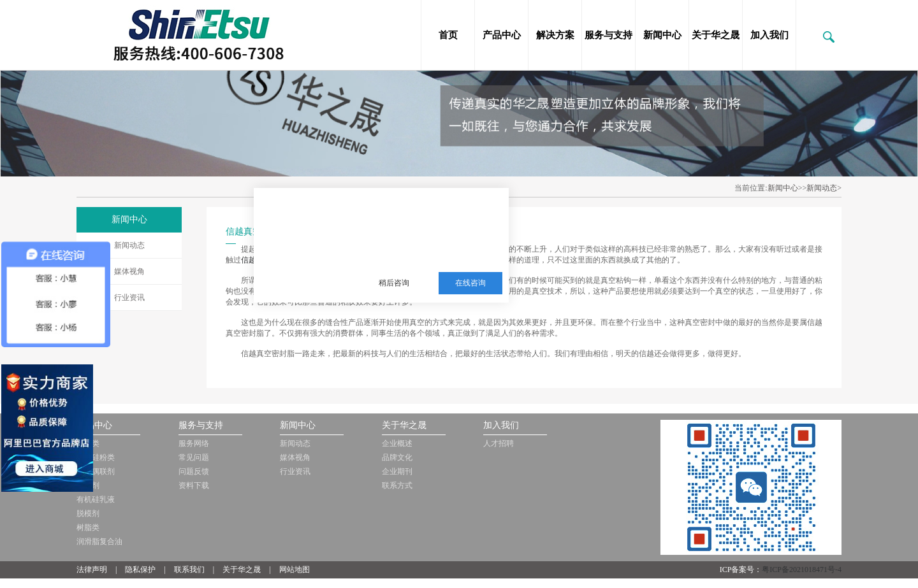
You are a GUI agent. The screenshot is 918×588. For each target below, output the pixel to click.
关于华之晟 (716, 35)
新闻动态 (129, 245)
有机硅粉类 (96, 457)
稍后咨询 (394, 283)
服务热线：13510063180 (422, 252)
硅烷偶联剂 (96, 471)
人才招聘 (499, 443)
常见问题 (194, 457)
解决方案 (555, 35)
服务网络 (194, 443)
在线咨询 (470, 283)
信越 (249, 260)
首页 (448, 35)
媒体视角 (129, 271)
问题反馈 (194, 471)
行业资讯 (129, 298)
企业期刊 (397, 471)
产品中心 (502, 35)
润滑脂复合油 (99, 541)
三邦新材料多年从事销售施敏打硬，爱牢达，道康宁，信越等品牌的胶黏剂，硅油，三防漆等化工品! (431, 220)
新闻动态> (824, 188)
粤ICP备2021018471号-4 (802, 570)
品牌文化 (397, 457)
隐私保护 (140, 570)
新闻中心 (662, 35)
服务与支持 (608, 35)
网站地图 (295, 570)
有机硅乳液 (96, 499)
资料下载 (194, 485)
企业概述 (397, 443)
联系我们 (189, 570)
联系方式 (397, 485)
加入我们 (769, 35)
